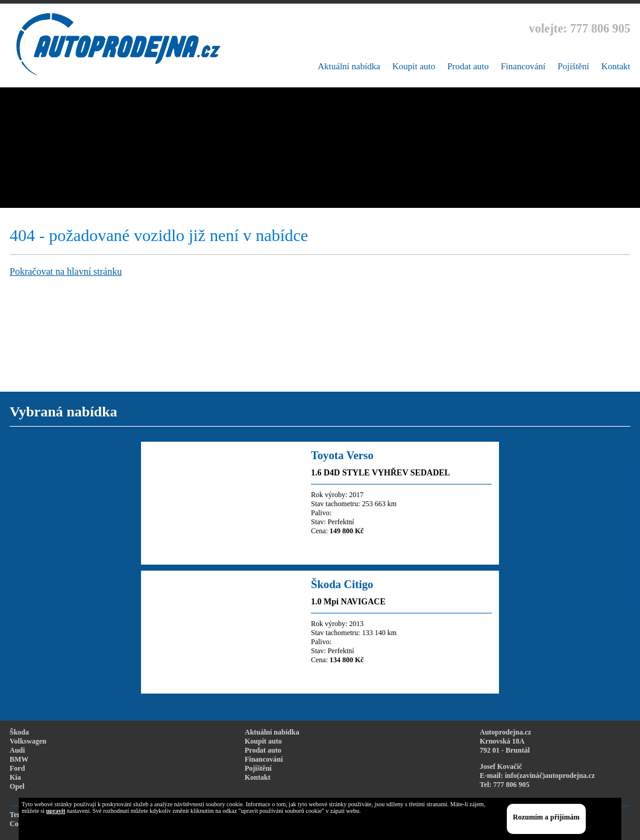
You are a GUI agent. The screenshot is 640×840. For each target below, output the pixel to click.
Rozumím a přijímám (546, 817)
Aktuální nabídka (349, 66)
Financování (523, 66)
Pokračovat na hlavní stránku (66, 271)
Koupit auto (414, 66)
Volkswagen (28, 741)
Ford (17, 768)
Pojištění (573, 66)
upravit (56, 811)
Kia (15, 777)
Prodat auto (468, 66)
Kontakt (616, 66)
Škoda (19, 732)
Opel (17, 786)
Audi (17, 750)
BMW (19, 759)
